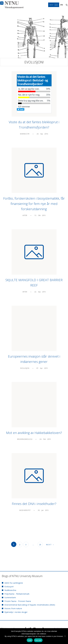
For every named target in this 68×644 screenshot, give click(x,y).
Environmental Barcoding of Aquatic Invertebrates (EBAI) (30, 605)
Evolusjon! (34, 62)
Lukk (30, 640)
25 (40, 545)
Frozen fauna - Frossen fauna (18, 601)
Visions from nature (13, 608)
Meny (51, 5)
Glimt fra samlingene (14, 583)
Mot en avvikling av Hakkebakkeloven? (34, 433)
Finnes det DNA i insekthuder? (34, 504)
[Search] (67, 5)
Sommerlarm (10, 597)
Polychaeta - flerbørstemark (17, 594)
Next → (50, 545)
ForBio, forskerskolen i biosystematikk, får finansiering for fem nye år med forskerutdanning (34, 204)
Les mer (38, 640)
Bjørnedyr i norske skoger (16, 612)
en (62, 5)
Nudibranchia (10, 590)
